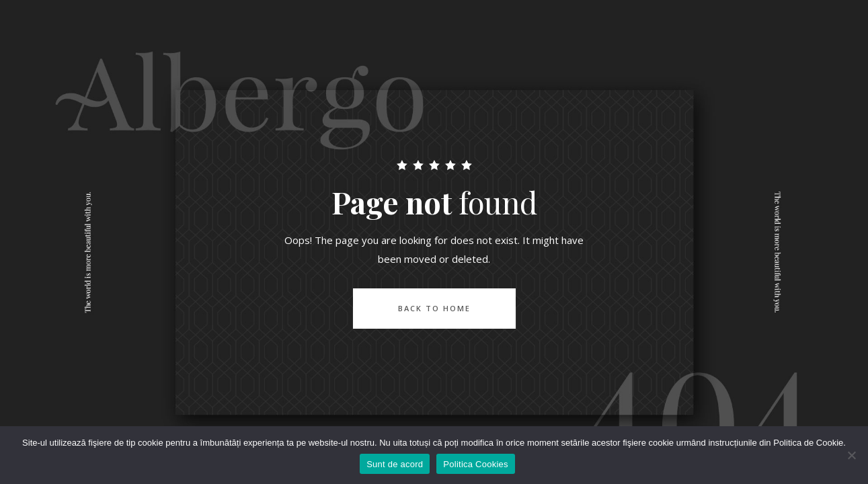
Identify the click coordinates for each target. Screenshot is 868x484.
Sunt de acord (395, 464)
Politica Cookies (476, 464)
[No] (851, 455)
